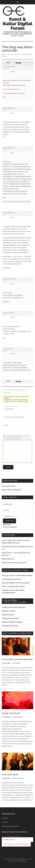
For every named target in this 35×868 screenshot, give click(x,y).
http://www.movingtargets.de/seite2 (15, 202)
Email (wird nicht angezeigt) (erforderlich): (14, 417)
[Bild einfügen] (22, 436)
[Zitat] (14, 436)
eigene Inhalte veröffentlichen (12, 490)
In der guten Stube (10, 775)
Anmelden (9, 521)
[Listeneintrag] (4, 438)
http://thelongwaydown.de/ (12, 89)
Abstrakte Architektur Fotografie (12, 622)
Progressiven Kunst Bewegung (18, 861)
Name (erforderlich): (9, 409)
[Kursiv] (6, 436)
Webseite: (7, 425)
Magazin (4, 54)
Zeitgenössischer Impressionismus (13, 607)
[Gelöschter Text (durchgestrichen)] (19, 436)
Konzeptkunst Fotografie (10, 626)
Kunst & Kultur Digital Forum (18, 24)
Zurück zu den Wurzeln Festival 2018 (14, 563)
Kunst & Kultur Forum (16, 54)
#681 (31, 279)
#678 (31, 108)
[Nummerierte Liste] (28, 436)
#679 (31, 213)
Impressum (5, 818)
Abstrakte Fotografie (8, 611)
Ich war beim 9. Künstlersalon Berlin (17, 659)
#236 (31, 67)
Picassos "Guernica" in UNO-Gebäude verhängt (17, 575)
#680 (31, 148)
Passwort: (6, 510)
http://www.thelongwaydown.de (13, 298)
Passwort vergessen (10, 527)
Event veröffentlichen (9, 486)
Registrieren (7, 525)
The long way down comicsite (11, 579)
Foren (9, 54)
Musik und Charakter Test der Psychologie (16, 583)
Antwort (5, 69)
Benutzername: (8, 504)
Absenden (8, 467)
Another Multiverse (8, 559)
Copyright (5, 822)
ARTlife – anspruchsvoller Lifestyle (13, 587)
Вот (13, 368)
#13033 (30, 349)
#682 (31, 313)
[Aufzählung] (25, 436)
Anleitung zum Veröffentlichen (11, 826)
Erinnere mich (9, 516)
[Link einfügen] (9, 436)
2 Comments (16, 663)
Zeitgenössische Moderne (10, 618)
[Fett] (4, 436)
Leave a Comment (18, 717)
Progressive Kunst (8, 615)
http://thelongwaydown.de (11, 326)
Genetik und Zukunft (11, 713)
